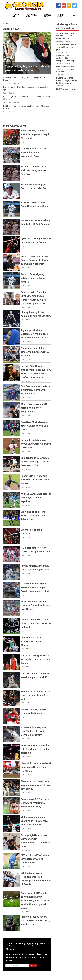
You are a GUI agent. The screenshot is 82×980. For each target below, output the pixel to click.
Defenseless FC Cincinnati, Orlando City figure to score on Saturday (36, 803)
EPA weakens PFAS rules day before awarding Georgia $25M (35, 859)
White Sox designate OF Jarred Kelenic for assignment (34, 408)
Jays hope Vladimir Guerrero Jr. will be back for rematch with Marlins (34, 334)
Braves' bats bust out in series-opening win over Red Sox (34, 170)
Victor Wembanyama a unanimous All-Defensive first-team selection (35, 821)
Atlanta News (16, 16)
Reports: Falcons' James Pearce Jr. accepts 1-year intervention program (35, 260)
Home (7, 16)
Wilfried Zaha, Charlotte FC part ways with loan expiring (36, 498)
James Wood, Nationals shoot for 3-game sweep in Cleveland (35, 134)
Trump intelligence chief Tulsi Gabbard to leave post (66, 47)
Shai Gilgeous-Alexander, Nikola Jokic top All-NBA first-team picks (35, 462)
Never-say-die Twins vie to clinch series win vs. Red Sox (35, 695)
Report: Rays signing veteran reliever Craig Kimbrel (33, 278)
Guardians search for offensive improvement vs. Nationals (35, 352)
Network (74, 16)
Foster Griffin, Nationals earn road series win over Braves (35, 480)
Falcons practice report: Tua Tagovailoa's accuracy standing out (35, 920)
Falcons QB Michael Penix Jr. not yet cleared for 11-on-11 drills (67, 80)
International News (31, 16)
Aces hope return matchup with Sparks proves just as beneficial (36, 749)
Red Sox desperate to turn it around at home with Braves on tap (35, 390)
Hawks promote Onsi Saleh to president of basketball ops (65, 69)
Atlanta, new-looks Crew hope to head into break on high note (36, 623)
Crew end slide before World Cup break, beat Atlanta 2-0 (33, 516)
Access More (46, 126)
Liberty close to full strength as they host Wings (32, 641)
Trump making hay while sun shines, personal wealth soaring (67, 36)
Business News (47, 16)
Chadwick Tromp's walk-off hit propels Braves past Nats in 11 (36, 767)
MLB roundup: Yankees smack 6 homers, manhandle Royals (34, 152)
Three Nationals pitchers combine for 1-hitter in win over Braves (35, 605)
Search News (60, 16)
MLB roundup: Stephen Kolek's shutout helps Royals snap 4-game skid (35, 587)
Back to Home (9, 23)
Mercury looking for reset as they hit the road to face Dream (36, 659)
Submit (33, 965)
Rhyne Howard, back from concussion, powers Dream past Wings (36, 785)
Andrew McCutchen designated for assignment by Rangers (66, 58)
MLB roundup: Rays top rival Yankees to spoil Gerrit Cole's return (34, 731)
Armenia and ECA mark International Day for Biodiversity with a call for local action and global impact (35, 900)
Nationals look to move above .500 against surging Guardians (36, 444)
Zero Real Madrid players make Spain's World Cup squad (35, 426)
